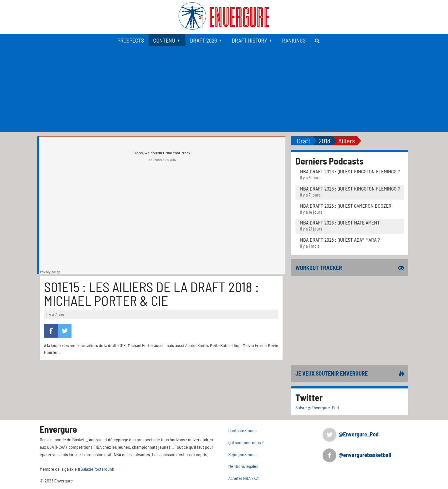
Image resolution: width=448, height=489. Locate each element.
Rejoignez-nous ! (244, 454)
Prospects (131, 40)
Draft (304, 141)
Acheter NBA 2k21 (244, 478)
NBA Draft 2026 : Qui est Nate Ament (340, 223)
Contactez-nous (242, 430)
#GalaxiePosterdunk (96, 469)
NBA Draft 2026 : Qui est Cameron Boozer (346, 206)
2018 (324, 141)
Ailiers (347, 141)
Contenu (164, 40)
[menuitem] (131, 40)
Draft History (249, 40)
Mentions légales (243, 466)
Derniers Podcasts (330, 161)
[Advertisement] (224, 89)
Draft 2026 (203, 40)
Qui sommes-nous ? (246, 442)
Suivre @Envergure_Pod (317, 407)
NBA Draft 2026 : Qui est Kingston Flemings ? (350, 171)
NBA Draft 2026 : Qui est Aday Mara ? (340, 240)
